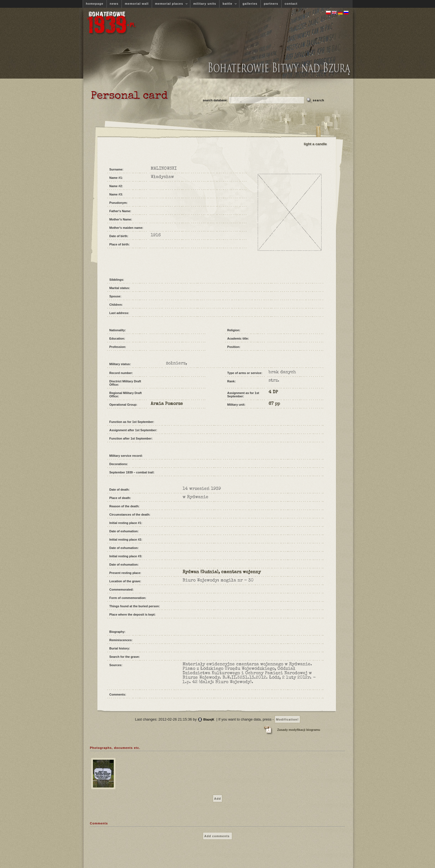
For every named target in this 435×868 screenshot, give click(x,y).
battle (228, 4)
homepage (95, 4)
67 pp (274, 404)
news (114, 4)
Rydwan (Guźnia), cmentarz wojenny (222, 572)
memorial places (170, 4)
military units (205, 4)
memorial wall (137, 4)
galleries (250, 4)
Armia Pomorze (167, 404)
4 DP (273, 392)
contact (291, 4)
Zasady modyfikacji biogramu (299, 730)
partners (271, 4)
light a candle (315, 144)
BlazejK (209, 719)
